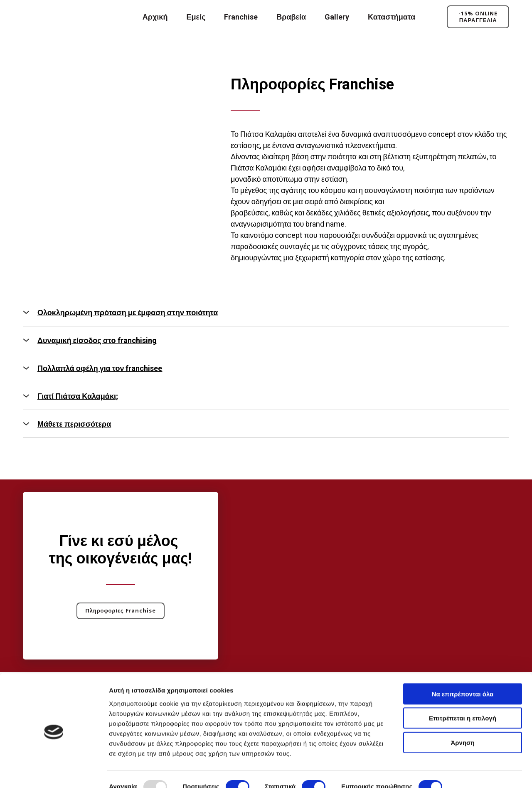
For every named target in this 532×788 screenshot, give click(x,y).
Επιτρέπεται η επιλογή (463, 690)
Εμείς (196, 17)
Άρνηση (462, 715)
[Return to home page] (61, 17)
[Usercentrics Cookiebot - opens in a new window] (54, 772)
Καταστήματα (392, 17)
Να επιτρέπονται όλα (463, 666)
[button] (478, 17)
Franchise (241, 17)
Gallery (337, 17)
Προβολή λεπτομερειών (145, 772)
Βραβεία (291, 17)
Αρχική (155, 17)
